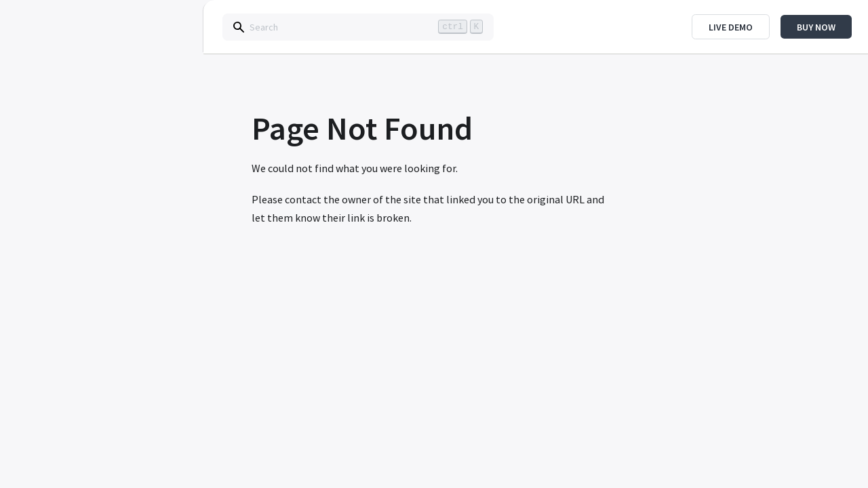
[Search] (358, 27)
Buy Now (816, 27)
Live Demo (731, 27)
